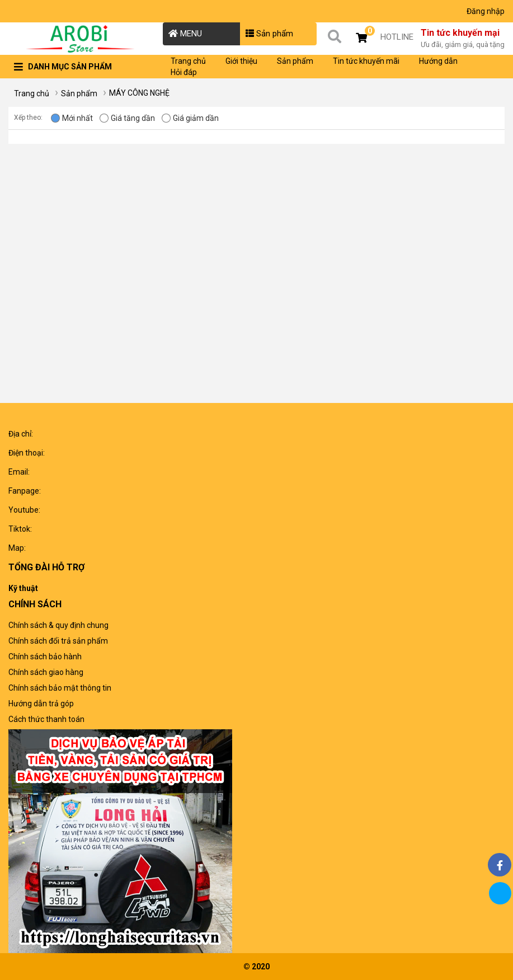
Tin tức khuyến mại (463, 39)
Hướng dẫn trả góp (41, 704)
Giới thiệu (241, 61)
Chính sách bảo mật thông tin (60, 688)
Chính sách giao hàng (46, 672)
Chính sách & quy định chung (58, 625)
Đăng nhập (486, 11)
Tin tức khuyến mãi (366, 61)
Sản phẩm (269, 34)
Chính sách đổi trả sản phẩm (58, 641)
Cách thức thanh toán (46, 719)
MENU (185, 34)
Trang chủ (188, 61)
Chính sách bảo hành (45, 657)
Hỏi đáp (184, 72)
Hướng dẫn (438, 61)
